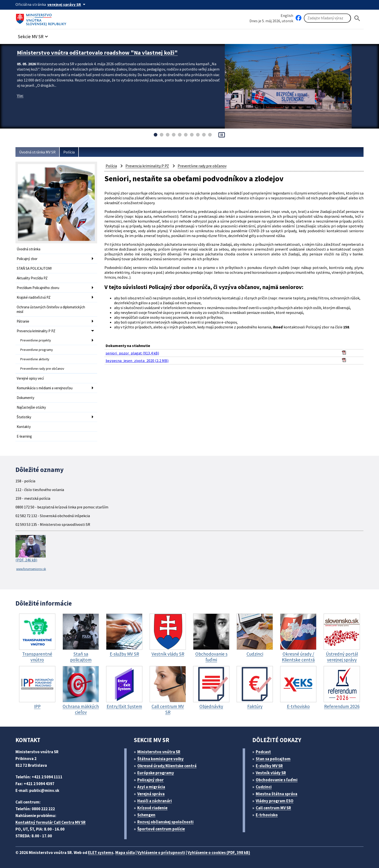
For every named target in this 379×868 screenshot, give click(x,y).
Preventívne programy (37, 350)
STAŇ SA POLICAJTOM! (34, 268)
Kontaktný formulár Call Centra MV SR (51, 822)
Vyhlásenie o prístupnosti (161, 853)
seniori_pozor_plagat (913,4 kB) (132, 353)
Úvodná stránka (29, 249)
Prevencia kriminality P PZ (36, 331)
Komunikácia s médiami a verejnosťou (45, 388)
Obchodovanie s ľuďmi (277, 780)
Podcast (263, 752)
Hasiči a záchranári (155, 801)
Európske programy (156, 773)
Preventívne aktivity (35, 359)
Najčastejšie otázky (31, 407)
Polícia (69, 152)
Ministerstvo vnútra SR (159, 752)
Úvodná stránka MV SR (37, 152)
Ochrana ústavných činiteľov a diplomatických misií (51, 309)
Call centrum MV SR (273, 808)
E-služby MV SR (269, 766)
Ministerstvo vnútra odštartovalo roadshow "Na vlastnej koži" (97, 53)
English (287, 15)
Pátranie (23, 321)
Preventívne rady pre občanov (42, 369)
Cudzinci (264, 787)
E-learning (24, 436)
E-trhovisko (267, 815)
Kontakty (24, 427)
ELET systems (101, 853)
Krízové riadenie (152, 808)
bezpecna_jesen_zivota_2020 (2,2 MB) (137, 361)
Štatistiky (24, 417)
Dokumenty (26, 398)
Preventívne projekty (36, 340)
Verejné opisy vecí (30, 378)
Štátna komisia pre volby (160, 759)
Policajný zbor (27, 259)
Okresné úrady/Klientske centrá (167, 766)
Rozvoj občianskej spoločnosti (165, 822)
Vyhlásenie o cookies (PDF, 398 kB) (219, 853)
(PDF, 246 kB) (31, 549)
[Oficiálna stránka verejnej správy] (67, 4)
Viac (20, 95)
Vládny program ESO (275, 801)
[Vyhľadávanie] (327, 18)
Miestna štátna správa (277, 794)
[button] (34, 35)
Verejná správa (151, 794)
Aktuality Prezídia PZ (32, 278)
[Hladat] (357, 18)
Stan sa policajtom (273, 759)
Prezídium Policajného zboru (38, 288)
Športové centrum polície (161, 829)
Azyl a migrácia (151, 787)
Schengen (146, 815)
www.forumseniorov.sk (31, 569)
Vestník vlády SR (271, 773)
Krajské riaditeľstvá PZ (34, 297)
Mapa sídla (125, 853)
